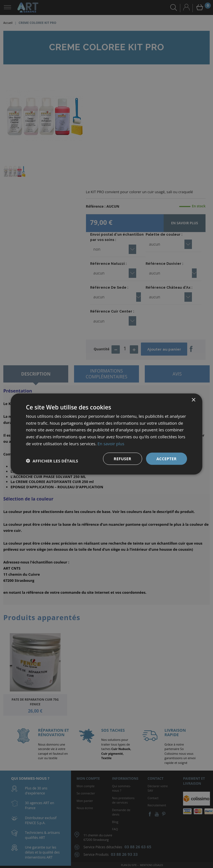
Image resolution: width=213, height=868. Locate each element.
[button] (52, 461)
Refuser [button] (122, 458)
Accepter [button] (167, 458)
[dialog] (106, 434)
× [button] (193, 400)
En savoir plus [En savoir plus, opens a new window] (111, 443)
